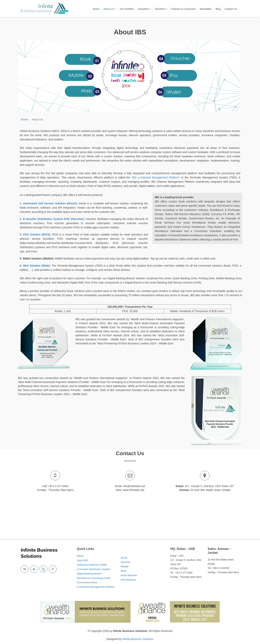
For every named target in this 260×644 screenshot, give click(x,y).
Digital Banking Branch (90, 574)
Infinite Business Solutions (138, 639)
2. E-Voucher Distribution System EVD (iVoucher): (53, 219)
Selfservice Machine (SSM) (92, 565)
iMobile (125, 567)
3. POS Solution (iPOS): (36, 235)
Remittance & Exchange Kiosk (94, 578)
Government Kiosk (87, 582)
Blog (218, 9)
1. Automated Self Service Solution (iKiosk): (49, 203)
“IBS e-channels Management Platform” (156, 177)
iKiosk (124, 558)
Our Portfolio (127, 9)
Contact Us (231, 9)
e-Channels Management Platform (96, 587)
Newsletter (206, 9)
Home (96, 9)
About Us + (110, 9)
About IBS (83, 560)
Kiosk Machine (129, 575)
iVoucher (125, 562)
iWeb (123, 571)
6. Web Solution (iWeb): (36, 266)
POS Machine (128, 580)
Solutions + (161, 9)
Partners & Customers (183, 9)
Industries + (144, 9)
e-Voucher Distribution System (94, 569)
